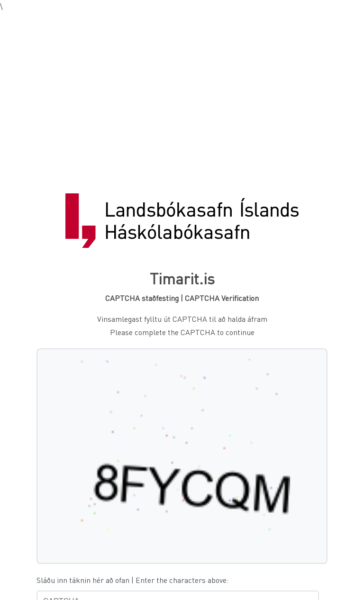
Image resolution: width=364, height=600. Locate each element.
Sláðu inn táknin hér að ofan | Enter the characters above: (132, 580)
